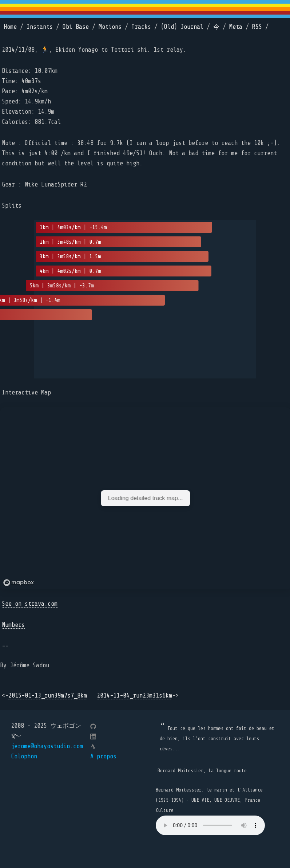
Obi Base (76, 27)
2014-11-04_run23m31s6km (134, 696)
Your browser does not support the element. (210, 825)
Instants (40, 27)
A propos (103, 756)
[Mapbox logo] (19, 583)
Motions (110, 27)
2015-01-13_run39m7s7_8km (48, 696)
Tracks (141, 27)
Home (10, 27)
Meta (236, 27)
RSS (257, 27)
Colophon (24, 756)
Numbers (13, 625)
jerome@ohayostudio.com (47, 746)
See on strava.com (30, 604)
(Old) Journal (182, 27)
